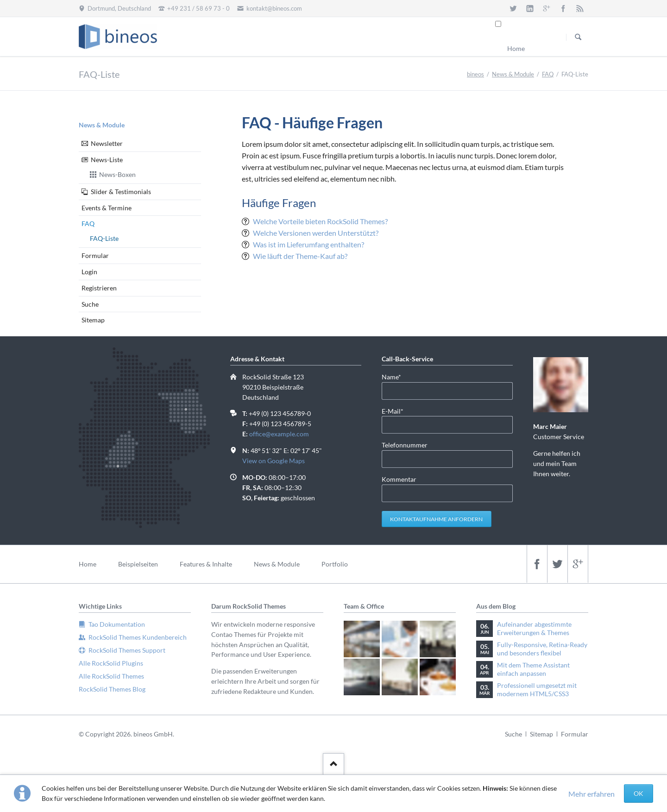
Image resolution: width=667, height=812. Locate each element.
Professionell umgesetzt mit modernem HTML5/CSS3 (537, 689)
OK (639, 793)
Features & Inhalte (206, 564)
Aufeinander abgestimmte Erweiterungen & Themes (534, 628)
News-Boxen (117, 174)
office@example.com (279, 434)
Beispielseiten (138, 564)
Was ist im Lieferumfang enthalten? (308, 244)
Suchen (578, 37)
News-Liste (107, 160)
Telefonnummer (405, 445)
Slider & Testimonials (121, 192)
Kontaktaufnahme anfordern (436, 519)
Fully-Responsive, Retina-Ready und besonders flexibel (542, 649)
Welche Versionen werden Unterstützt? (316, 233)
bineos (475, 74)
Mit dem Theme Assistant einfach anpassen (533, 669)
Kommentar (399, 479)
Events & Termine (107, 208)
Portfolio (335, 564)
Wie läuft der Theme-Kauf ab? (300, 256)
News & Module (513, 74)
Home (516, 48)
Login (89, 272)
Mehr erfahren (591, 794)
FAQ (548, 74)
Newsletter (107, 143)
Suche (90, 304)
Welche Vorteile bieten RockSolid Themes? (320, 221)
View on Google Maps (274, 461)
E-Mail (396, 411)
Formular (95, 255)
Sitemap (93, 320)
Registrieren (99, 288)
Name (396, 376)
